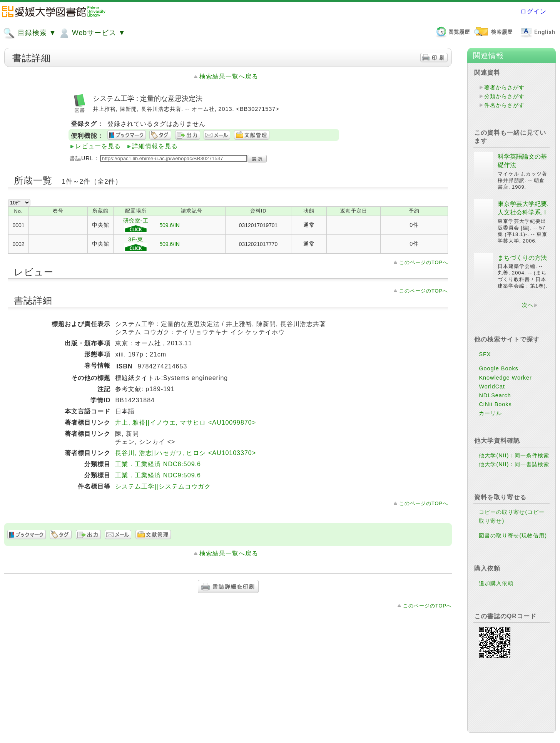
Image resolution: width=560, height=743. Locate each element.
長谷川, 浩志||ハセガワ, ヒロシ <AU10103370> (186, 453)
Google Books (498, 368)
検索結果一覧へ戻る (229, 76)
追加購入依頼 (496, 583)
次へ (528, 305)
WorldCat (492, 387)
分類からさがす (504, 96)
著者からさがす (504, 87)
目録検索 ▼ (30, 33)
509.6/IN (170, 225)
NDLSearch (495, 395)
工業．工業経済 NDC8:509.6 (158, 464)
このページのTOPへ (424, 262)
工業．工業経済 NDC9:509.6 (158, 475)
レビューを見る (98, 146)
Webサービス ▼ (92, 33)
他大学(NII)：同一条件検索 (514, 455)
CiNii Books (495, 404)
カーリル (490, 413)
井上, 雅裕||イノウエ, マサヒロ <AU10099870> (186, 423)
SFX (485, 354)
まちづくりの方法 (522, 258)
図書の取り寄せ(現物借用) (513, 535)
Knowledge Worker (505, 378)
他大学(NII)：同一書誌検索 (514, 464)
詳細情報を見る (155, 146)
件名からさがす (504, 105)
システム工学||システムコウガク (163, 486)
